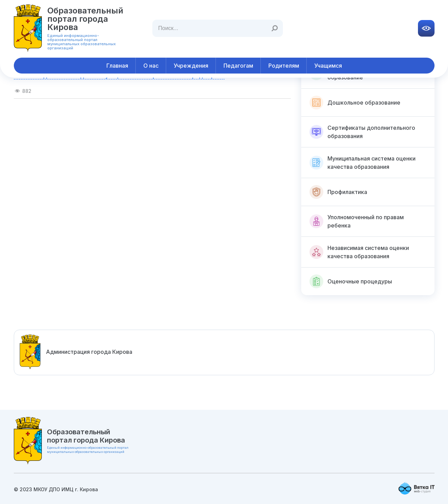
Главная (117, 66)
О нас (151, 66)
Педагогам (238, 66)
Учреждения (191, 66)
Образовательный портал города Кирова (85, 19)
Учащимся (328, 66)
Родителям (284, 66)
